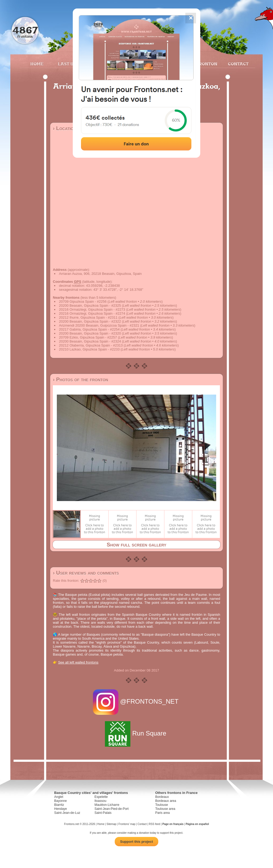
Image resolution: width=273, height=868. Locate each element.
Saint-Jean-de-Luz (67, 813)
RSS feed (154, 824)
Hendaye (61, 809)
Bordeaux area (166, 801)
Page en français (173, 824)
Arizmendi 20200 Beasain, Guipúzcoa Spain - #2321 (99, 325)
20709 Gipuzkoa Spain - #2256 (83, 302)
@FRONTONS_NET (137, 701)
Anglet (59, 797)
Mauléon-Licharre (107, 805)
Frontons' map (127, 824)
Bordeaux (162, 797)
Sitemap (111, 824)
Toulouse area (165, 809)
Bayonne (60, 801)
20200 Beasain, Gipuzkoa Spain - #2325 (90, 305)
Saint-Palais (103, 813)
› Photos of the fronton (80, 379)
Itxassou (101, 801)
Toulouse (161, 805)
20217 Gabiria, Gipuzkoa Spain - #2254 (89, 329)
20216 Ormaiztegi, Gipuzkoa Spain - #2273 (92, 309)
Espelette (101, 797)
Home (37, 64)
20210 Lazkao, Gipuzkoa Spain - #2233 (89, 349)
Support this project (136, 842)
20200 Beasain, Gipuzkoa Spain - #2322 (90, 321)
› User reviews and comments (86, 573)
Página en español (197, 824)
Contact (238, 64)
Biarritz (59, 805)
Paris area (162, 813)
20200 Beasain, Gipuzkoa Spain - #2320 (90, 333)
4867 (25, 30)
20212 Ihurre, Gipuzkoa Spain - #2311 (88, 317)
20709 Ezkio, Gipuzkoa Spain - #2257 (88, 337)
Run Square (136, 733)
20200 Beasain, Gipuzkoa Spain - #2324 (90, 341)
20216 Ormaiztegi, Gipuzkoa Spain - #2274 (92, 313)
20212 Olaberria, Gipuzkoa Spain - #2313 (91, 345)
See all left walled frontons (78, 662)
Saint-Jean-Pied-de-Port (112, 809)
